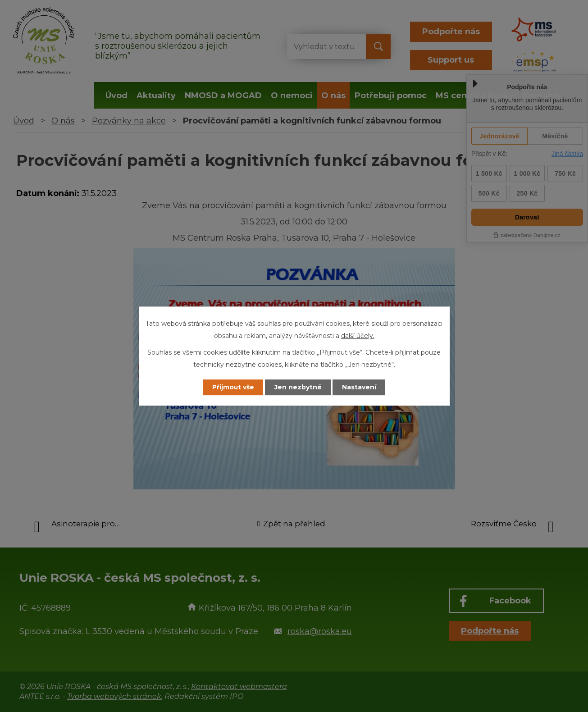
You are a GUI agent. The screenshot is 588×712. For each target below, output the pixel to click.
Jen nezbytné (298, 387)
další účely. (358, 336)
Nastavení (360, 387)
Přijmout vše (232, 387)
